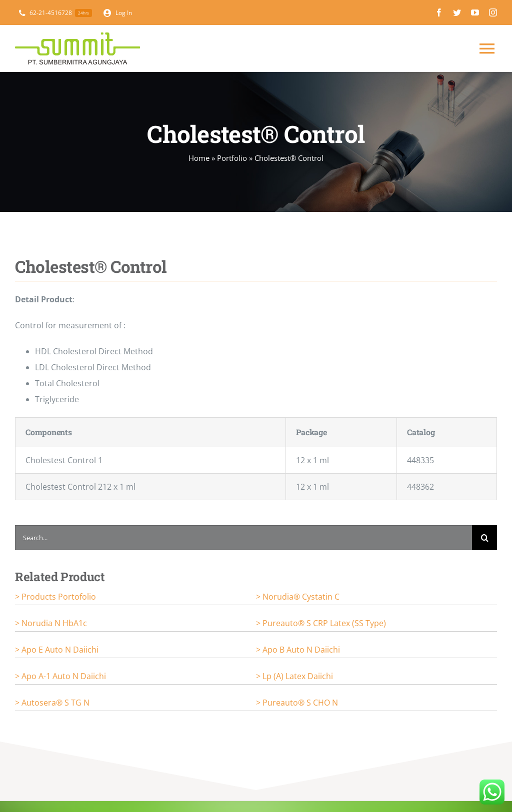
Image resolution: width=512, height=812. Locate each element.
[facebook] (439, 12)
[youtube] (475, 12)
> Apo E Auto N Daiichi (57, 650)
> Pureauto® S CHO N (297, 703)
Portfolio (232, 158)
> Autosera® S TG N (52, 703)
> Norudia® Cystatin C (298, 597)
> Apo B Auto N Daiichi (298, 650)
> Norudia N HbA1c (51, 623)
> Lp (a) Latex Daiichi (294, 676)
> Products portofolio (55, 597)
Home (199, 158)
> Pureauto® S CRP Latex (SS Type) (321, 623)
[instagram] (493, 12)
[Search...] (243, 538)
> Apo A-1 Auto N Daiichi (60, 676)
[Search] (484, 538)
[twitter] (457, 12)
